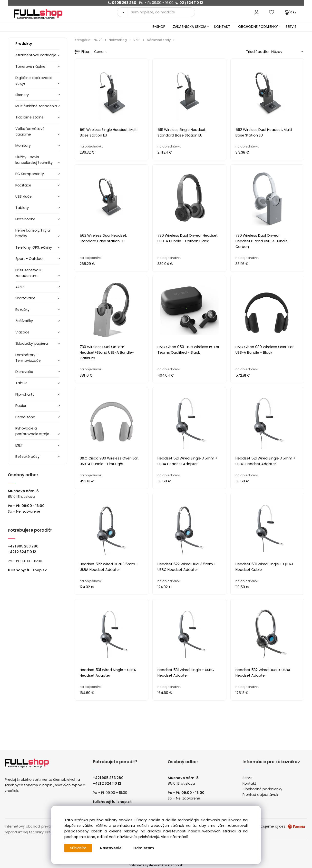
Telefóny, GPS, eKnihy (34, 247)
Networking (118, 40)
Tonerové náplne (30, 67)
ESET (19, 445)
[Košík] (290, 12)
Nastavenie (111, 848)
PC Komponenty (30, 174)
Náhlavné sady (159, 40)
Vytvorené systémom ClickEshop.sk (156, 865)
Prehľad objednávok (260, 795)
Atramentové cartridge (36, 55)
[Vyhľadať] (122, 12)
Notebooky (25, 219)
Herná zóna (25, 417)
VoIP (137, 40)
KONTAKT (222, 27)
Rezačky (22, 310)
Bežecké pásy (27, 457)
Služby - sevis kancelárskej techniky (34, 160)
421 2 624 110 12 (23, 552)
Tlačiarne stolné (29, 117)
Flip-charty (25, 394)
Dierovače (24, 372)
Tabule (21, 383)
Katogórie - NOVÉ (88, 40)
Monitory (23, 146)
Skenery (22, 95)
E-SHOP (159, 27)
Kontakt (249, 783)
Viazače (22, 332)
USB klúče (24, 196)
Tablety (22, 208)
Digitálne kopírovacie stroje (34, 81)
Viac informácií (174, 837)
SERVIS (291, 27)
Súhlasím (78, 848)
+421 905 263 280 (23, 546)
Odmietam (144, 848)
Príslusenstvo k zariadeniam (28, 273)
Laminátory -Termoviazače (28, 358)
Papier (21, 406)
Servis (248, 778)
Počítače (23, 185)
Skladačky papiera (32, 343)
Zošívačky (24, 321)
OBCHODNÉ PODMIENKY (258, 27)
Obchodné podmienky (262, 789)
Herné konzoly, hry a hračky (33, 233)
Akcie (20, 287)
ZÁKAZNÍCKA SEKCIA (190, 27)
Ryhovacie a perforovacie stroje (32, 431)
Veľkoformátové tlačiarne (30, 132)
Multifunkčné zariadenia (36, 106)
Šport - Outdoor (30, 259)
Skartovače (25, 298)
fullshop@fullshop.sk (27, 570)
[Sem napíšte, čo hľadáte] (161, 12)
